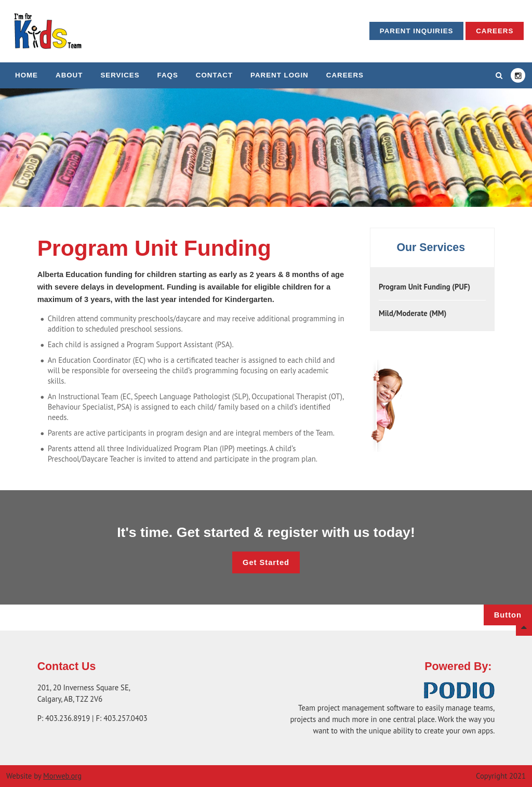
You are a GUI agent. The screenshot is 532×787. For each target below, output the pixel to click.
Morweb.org (62, 776)
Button (508, 615)
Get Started (266, 562)
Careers (495, 31)
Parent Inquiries (417, 31)
